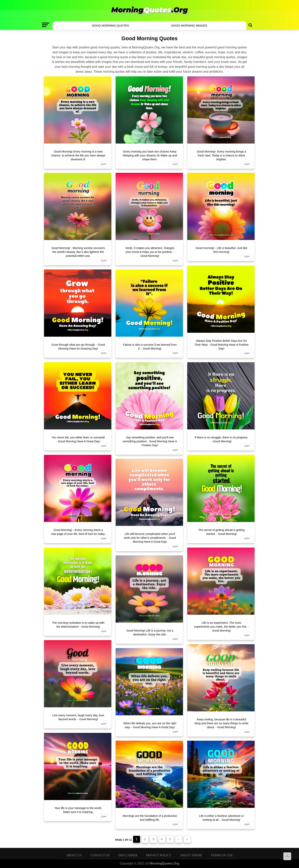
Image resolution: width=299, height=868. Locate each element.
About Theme (191, 855)
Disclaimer (128, 855)
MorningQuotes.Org (164, 863)
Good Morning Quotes (110, 25)
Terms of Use (222, 855)
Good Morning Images (189, 25)
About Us (74, 855)
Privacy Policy (159, 855)
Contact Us (100, 855)
